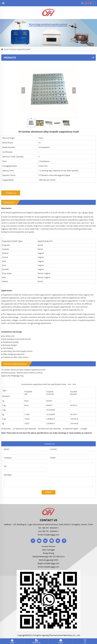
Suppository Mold (24, 49)
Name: (7, 449)
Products (13, 49)
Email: (53, 458)
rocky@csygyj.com (51, 535)
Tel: (5, 466)
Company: (8, 458)
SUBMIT (49, 492)
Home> (6, 49)
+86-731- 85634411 (50, 528)
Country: (54, 449)
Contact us (11, 193)
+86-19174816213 (57, 556)
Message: (8, 475)
